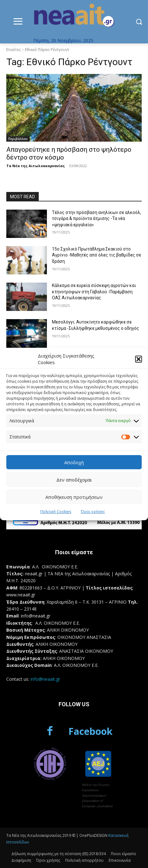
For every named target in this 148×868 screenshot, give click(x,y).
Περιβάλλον (18, 139)
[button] (139, 359)
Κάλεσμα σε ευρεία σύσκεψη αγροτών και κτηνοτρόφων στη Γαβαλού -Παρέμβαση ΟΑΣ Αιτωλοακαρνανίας (94, 292)
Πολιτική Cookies (56, 512)
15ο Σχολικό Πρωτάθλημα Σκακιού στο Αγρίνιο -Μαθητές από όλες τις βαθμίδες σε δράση (97, 255)
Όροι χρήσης (93, 512)
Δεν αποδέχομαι (74, 480)
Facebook (90, 731)
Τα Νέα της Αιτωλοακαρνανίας (36, 166)
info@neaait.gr (45, 679)
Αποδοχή (74, 462)
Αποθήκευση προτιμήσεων (74, 497)
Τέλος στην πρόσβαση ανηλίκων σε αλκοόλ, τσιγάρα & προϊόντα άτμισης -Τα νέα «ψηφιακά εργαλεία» (97, 219)
